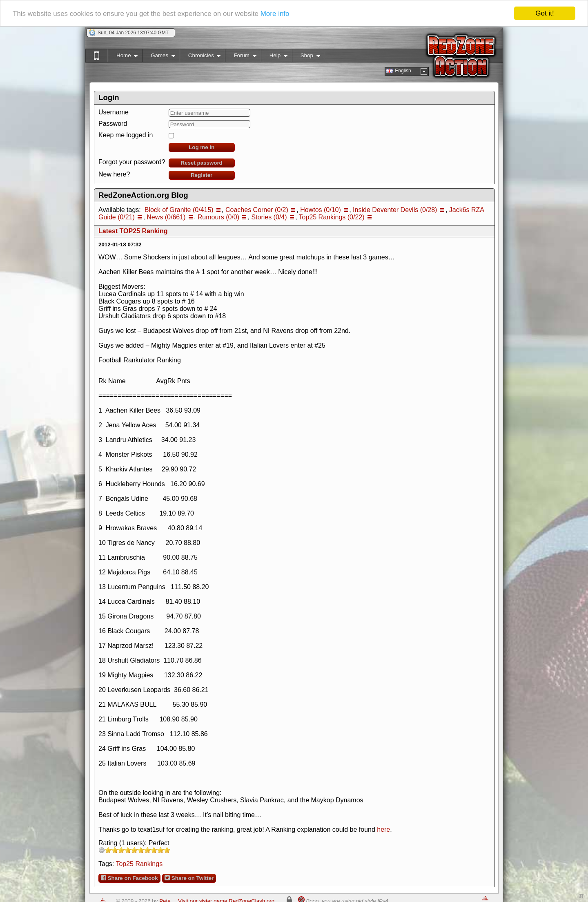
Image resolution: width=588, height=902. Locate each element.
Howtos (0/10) (321, 210)
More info (275, 14)
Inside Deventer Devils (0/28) (395, 210)
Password (113, 124)
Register (202, 175)
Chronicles (200, 57)
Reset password (202, 163)
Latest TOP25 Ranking (133, 231)
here (383, 829)
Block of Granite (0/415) (179, 210)
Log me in (202, 147)
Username (114, 112)
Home (123, 57)
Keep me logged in (126, 135)
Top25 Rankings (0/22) (332, 217)
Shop (306, 57)
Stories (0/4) (269, 217)
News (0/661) (166, 217)
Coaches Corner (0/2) (257, 210)
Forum (241, 57)
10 (167, 850)
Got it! (545, 13)
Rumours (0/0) (218, 217)
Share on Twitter (189, 878)
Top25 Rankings (139, 864)
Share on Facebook (129, 878)
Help (274, 57)
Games (159, 57)
